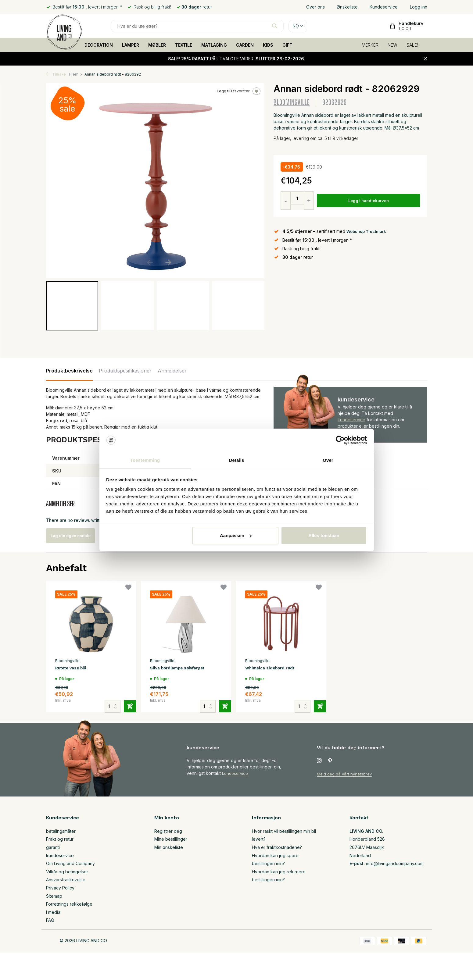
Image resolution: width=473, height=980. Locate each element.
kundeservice (351, 420)
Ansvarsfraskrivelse (66, 880)
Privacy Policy (60, 888)
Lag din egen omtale (77, 536)
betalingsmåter (61, 831)
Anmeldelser (172, 371)
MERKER (370, 45)
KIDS (268, 45)
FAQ (50, 920)
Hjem (76, 74)
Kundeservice (384, 7)
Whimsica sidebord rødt (274, 669)
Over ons (315, 7)
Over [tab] (328, 460)
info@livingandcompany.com (395, 863)
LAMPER (131, 45)
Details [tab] (237, 460)
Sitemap (54, 896)
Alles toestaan (324, 536)
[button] (168, 262)
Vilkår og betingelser (67, 872)
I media (53, 912)
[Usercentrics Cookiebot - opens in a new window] (340, 440)
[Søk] (197, 26)
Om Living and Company (70, 863)
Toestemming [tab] (145, 460)
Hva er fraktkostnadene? (277, 847)
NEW (392, 45)
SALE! (412, 45)
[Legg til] (125, 699)
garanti (53, 847)
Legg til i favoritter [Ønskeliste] (239, 91)
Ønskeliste (347, 7)
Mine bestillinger (171, 839)
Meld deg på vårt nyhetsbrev (346, 774)
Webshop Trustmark (368, 231)
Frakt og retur (60, 839)
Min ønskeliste (169, 847)
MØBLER (157, 45)
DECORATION (99, 45)
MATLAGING (214, 45)
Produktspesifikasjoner (125, 371)
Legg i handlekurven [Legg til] (369, 201)
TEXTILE (184, 45)
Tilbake (56, 74)
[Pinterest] (330, 761)
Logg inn (419, 7)
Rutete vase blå (75, 669)
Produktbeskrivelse (69, 371)
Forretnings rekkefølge (69, 904)
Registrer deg (168, 831)
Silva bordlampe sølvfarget (183, 669)
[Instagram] (319, 761)
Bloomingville (292, 103)
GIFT (287, 45)
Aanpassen (236, 536)
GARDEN (245, 45)
